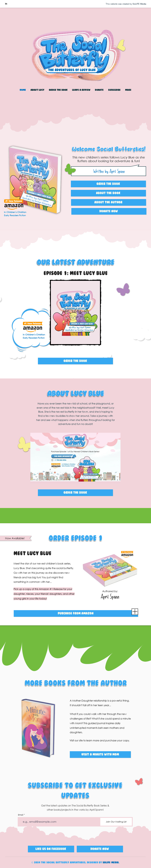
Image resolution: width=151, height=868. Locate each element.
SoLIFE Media (111, 862)
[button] (81, 90)
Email (21, 815)
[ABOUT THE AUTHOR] (109, 202)
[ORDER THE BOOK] (75, 361)
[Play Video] (75, 458)
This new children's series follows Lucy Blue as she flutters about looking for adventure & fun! (109, 159)
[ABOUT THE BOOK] (108, 193)
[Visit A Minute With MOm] (100, 755)
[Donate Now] (109, 211)
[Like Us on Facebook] (51, 849)
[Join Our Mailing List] (116, 822)
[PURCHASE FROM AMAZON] (76, 613)
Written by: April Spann (109, 171)
